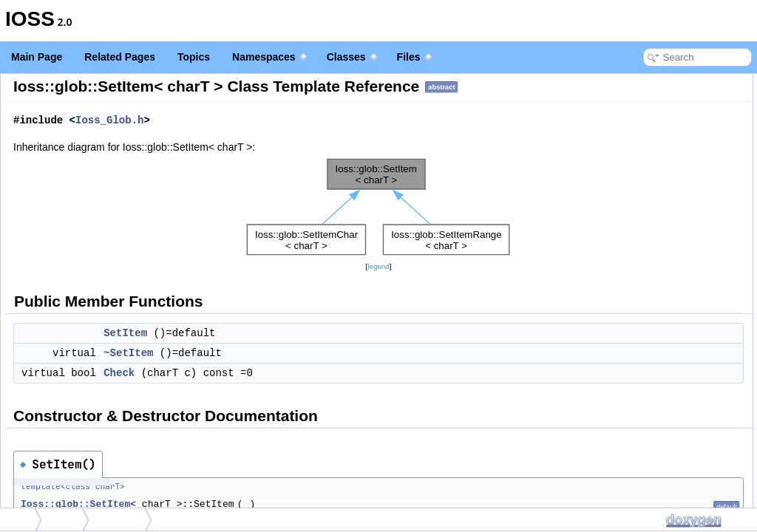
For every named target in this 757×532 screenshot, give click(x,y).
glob (66, 519)
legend (378, 287)
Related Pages (120, 57)
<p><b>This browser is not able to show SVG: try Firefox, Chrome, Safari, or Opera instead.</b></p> (378, 228)
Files (414, 57)
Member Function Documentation (658, 233)
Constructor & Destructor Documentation (672, 168)
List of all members (629, 282)
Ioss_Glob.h (290, 141)
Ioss (18, 519)
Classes (352, 57)
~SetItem (309, 374)
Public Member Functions (642, 82)
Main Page (37, 57)
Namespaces (269, 57)
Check (299, 394)
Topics (194, 57)
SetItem (306, 354)
